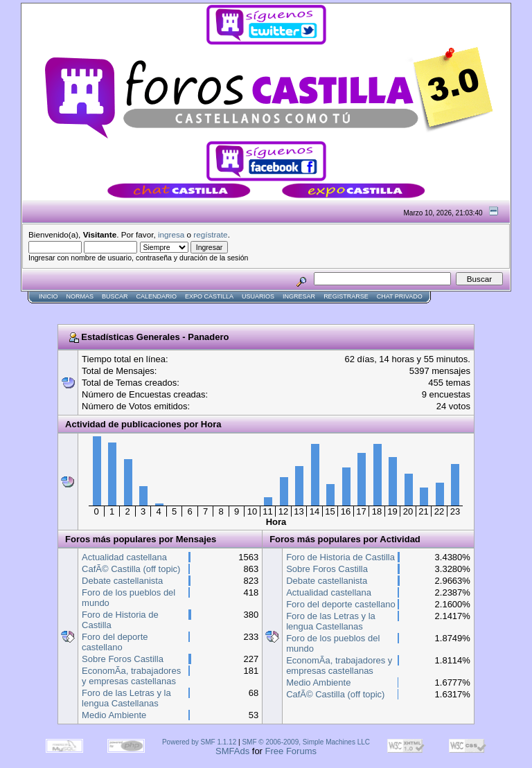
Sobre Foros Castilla (123, 659)
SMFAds (232, 751)
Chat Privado (400, 296)
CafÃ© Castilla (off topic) (131, 569)
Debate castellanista (122, 581)
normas (80, 296)
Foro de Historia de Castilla (340, 557)
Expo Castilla (209, 296)
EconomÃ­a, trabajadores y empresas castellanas (131, 676)
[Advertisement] (273, 309)
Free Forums (291, 751)
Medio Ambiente (114, 715)
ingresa (171, 234)
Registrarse (346, 296)
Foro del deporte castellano (115, 642)
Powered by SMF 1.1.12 (199, 742)
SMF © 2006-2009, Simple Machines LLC (306, 742)
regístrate (210, 234)
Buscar (115, 296)
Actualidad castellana (124, 557)
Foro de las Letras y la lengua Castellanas (126, 698)
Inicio (48, 296)
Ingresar (299, 296)
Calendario (157, 296)
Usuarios (258, 296)
